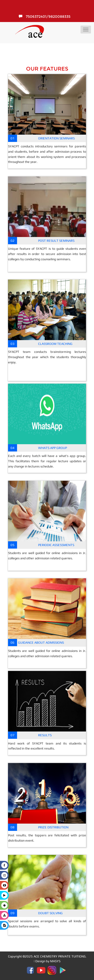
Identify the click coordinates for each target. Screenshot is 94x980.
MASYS (55, 961)
